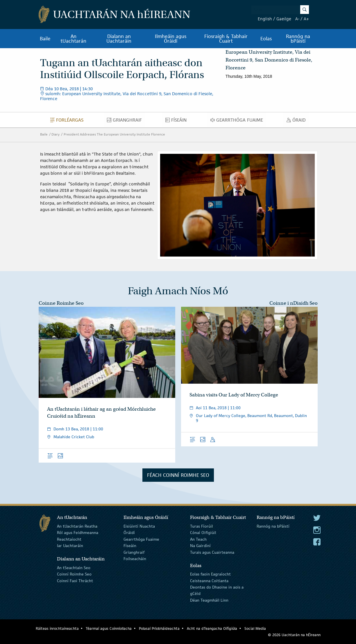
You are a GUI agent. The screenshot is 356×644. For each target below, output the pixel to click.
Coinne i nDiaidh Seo (294, 303)
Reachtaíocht (69, 539)
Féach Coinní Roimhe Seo (178, 475)
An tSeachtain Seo (74, 568)
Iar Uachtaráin (70, 546)
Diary (56, 134)
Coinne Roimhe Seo (61, 303)
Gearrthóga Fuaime (238, 121)
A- (297, 19)
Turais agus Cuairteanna (212, 552)
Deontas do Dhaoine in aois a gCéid (217, 590)
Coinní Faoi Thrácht (75, 580)
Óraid (298, 121)
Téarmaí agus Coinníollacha (109, 628)
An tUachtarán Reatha (77, 526)
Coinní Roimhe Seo (74, 574)
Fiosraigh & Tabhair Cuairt (226, 39)
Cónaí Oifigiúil (203, 533)
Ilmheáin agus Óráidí (171, 39)
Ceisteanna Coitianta (209, 580)
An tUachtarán (73, 39)
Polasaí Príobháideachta (159, 628)
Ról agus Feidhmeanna (78, 533)
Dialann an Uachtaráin (119, 39)
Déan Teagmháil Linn (209, 600)
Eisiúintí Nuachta (139, 526)
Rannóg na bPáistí (298, 39)
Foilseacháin (135, 559)
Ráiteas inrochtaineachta (57, 628)
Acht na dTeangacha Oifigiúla (212, 628)
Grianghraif (126, 121)
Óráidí (129, 533)
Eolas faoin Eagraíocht (210, 574)
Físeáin (178, 121)
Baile (45, 39)
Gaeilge (284, 19)
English (265, 19)
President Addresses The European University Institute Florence (114, 134)
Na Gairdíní (200, 546)
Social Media (255, 628)
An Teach (198, 539)
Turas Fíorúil (202, 526)
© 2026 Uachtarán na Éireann (294, 635)
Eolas (266, 39)
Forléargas (68, 121)
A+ (306, 19)
